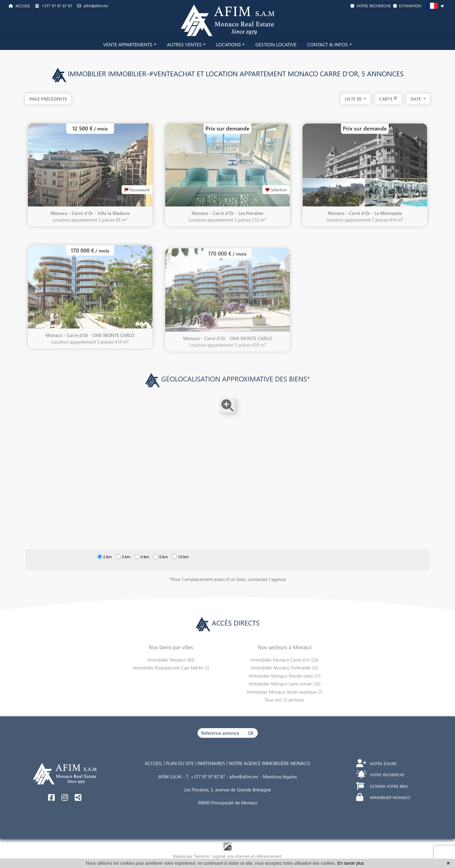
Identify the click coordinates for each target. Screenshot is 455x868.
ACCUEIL (19, 6)
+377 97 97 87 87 (54, 6)
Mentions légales (280, 777)
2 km (105, 566)
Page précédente (48, 99)
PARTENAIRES (211, 763)
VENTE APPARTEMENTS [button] (128, 44)
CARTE (388, 99)
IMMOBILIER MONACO (383, 797)
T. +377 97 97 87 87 (206, 777)
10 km (180, 566)
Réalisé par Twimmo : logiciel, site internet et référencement (227, 856)
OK (251, 733)
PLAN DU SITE (180, 763)
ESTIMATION (407, 6)
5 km (160, 566)
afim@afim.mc (93, 6)
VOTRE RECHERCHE (371, 6)
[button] (435, 7)
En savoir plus (351, 863)
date (416, 99)
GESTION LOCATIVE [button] (276, 44)
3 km (123, 566)
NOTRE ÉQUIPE (377, 763)
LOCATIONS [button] (229, 44)
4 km (142, 566)
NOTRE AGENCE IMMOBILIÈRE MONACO (269, 763)
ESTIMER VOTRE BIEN (382, 786)
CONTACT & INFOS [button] (327, 44)
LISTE (354, 99)
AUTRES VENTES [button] (184, 44)
